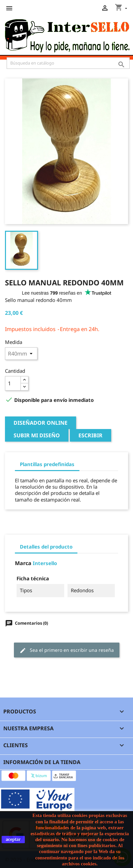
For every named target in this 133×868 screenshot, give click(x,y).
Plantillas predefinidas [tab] (47, 464)
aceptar (13, 839)
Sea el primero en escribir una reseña (67, 650)
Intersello (45, 563)
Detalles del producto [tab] (46, 547)
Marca (23, 563)
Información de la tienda (42, 762)
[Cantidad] (13, 383)
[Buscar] (68, 63)
